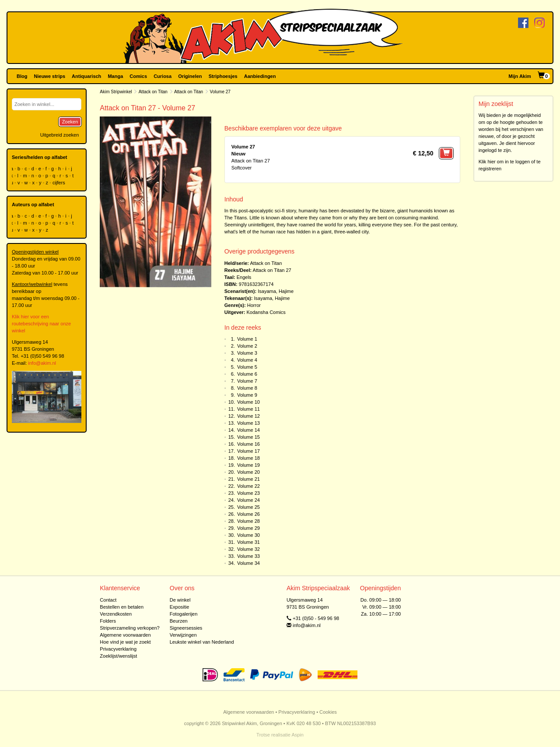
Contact (108, 600)
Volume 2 (247, 346)
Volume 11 (248, 409)
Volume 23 (248, 493)
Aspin (297, 735)
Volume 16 (248, 444)
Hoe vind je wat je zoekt (125, 642)
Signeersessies (186, 628)
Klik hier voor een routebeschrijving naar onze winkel (41, 324)
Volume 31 (248, 542)
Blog (22, 76)
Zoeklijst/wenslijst (118, 656)
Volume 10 (248, 402)
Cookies (328, 712)
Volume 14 (248, 430)
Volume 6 (247, 374)
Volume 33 (248, 556)
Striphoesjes (223, 76)
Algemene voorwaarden (125, 635)
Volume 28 (248, 521)
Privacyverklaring (118, 649)
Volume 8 (247, 388)
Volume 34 (248, 563)
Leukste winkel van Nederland (202, 642)
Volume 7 (247, 381)
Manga (115, 76)
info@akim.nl (42, 363)
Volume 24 (248, 500)
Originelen (190, 76)
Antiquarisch (86, 76)
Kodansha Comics (266, 312)
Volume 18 (248, 458)
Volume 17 (248, 451)
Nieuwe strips (50, 76)
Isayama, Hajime (276, 291)
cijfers (59, 183)
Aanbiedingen (260, 76)
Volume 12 (248, 416)
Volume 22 (248, 486)
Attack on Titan (153, 92)
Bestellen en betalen (122, 607)
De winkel (180, 600)
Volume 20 (248, 472)
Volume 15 (248, 437)
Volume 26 (248, 514)
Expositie (180, 607)
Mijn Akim (520, 76)
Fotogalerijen (184, 614)
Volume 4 (247, 360)
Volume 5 (247, 367)
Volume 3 (247, 353)
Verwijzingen (183, 635)
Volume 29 (248, 528)
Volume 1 (247, 339)
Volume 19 (248, 465)
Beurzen (179, 621)
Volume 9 (247, 395)
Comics (138, 76)
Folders (108, 621)
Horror (254, 305)
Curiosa (163, 76)
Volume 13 (248, 423)
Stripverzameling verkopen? (129, 628)
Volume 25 (248, 507)
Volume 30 (248, 535)
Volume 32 (248, 549)
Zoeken (70, 122)
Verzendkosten (116, 614)
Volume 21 (248, 479)
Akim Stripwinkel (116, 92)
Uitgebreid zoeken (60, 135)
